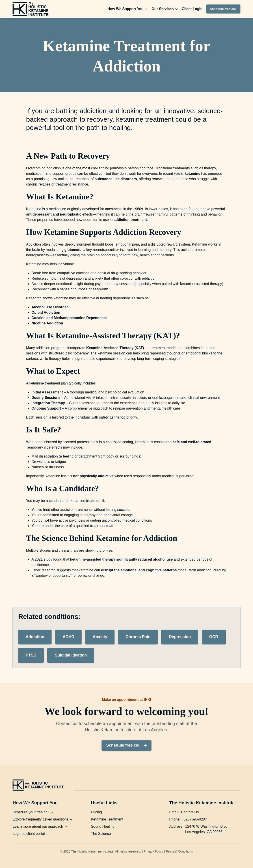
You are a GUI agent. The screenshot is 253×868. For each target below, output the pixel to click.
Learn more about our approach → (40, 826)
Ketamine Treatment (107, 819)
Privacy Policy (153, 851)
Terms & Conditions (179, 851)
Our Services (165, 9)
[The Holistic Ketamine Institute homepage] (30, 9)
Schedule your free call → (33, 812)
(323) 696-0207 (195, 819)
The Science (101, 834)
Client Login (192, 9)
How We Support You (128, 9)
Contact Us (190, 812)
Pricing (96, 812)
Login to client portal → (31, 834)
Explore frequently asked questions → (43, 819)
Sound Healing (103, 826)
